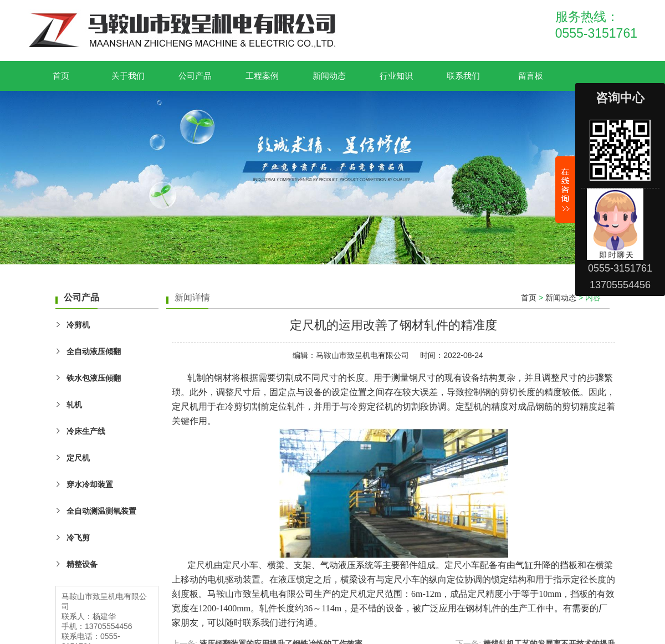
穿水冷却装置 (90, 484)
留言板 (531, 76)
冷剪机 (78, 325)
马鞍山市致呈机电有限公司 (362, 355)
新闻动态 (329, 76)
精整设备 (82, 564)
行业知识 (396, 76)
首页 (61, 76)
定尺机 (78, 458)
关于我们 (128, 76)
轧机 (74, 405)
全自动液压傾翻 (94, 351)
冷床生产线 (86, 431)
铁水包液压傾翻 (94, 378)
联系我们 (463, 76)
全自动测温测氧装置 (101, 511)
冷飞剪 (78, 538)
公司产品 (195, 76)
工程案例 (262, 76)
